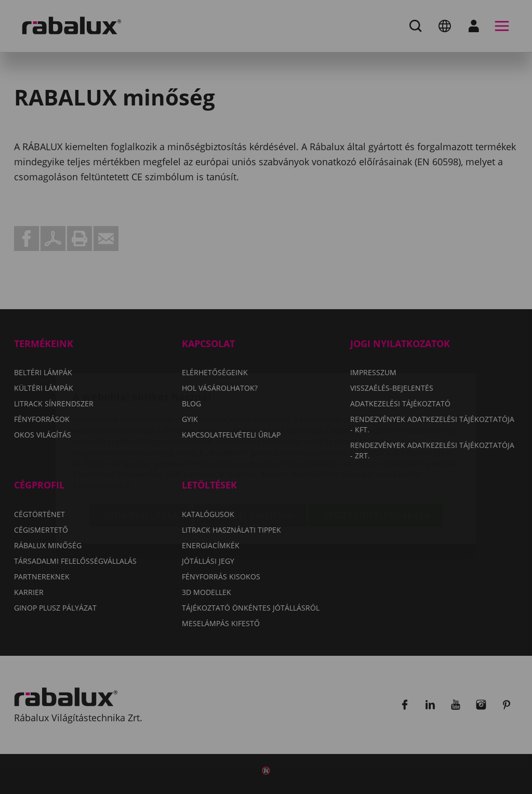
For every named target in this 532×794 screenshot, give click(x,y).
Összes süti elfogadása (376, 454)
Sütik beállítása (140, 454)
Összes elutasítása (250, 454)
